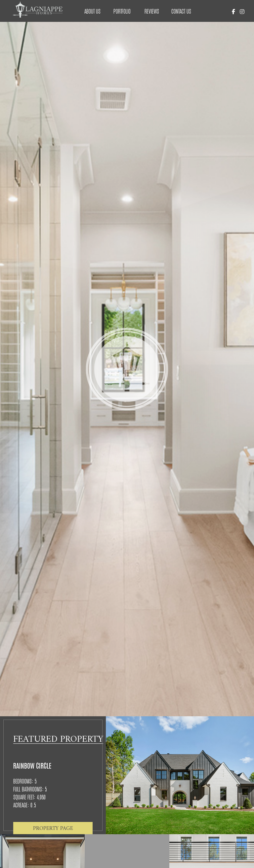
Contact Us (181, 11)
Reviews (152, 11)
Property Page (53, 828)
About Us (92, 11)
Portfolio (122, 11)
